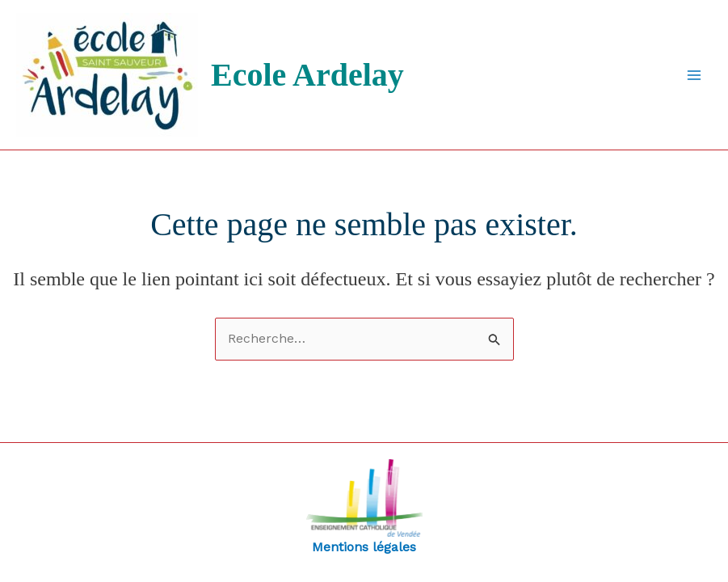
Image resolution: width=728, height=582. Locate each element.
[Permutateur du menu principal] (694, 75)
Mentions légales (364, 507)
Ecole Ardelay (307, 75)
